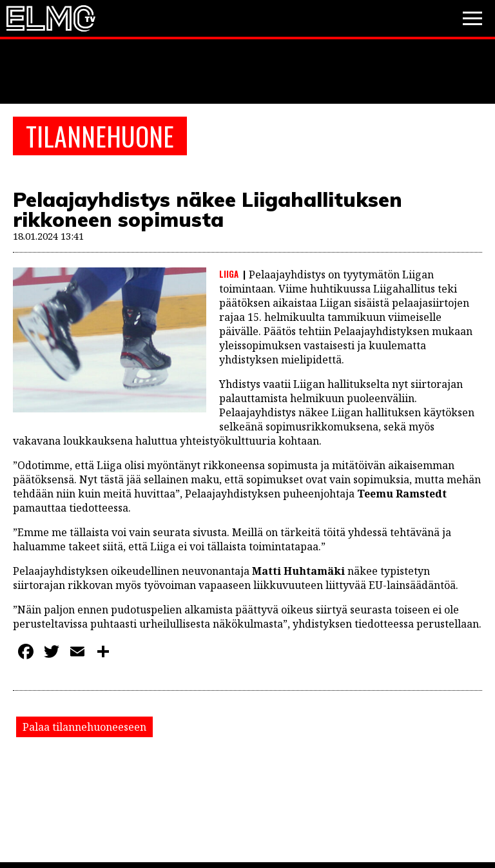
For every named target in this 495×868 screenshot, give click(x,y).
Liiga (229, 274)
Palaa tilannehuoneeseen (84, 727)
